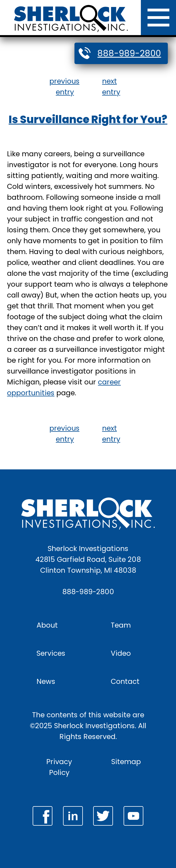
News (46, 681)
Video (121, 653)
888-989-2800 (129, 53)
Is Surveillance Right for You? (88, 119)
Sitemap (126, 762)
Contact (125, 681)
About (47, 625)
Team (121, 625)
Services (51, 653)
